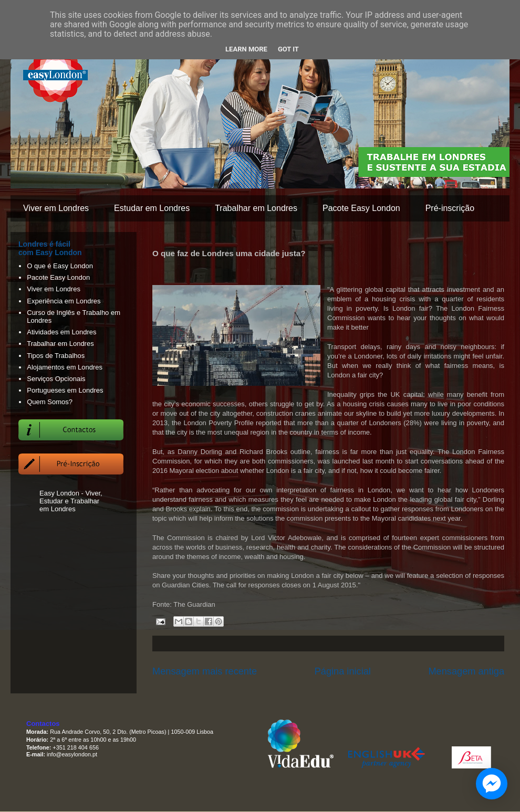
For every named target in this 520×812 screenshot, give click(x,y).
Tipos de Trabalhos (56, 356)
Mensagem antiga (466, 671)
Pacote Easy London (361, 208)
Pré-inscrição (450, 208)
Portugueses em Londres (65, 390)
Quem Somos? (50, 402)
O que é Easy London (60, 266)
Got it (288, 49)
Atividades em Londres (61, 332)
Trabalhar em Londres (256, 208)
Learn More (246, 49)
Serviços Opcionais (56, 379)
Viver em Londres (56, 208)
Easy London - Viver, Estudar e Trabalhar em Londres (71, 501)
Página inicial (343, 671)
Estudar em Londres (152, 208)
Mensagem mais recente (205, 671)
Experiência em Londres (64, 301)
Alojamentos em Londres (65, 367)
